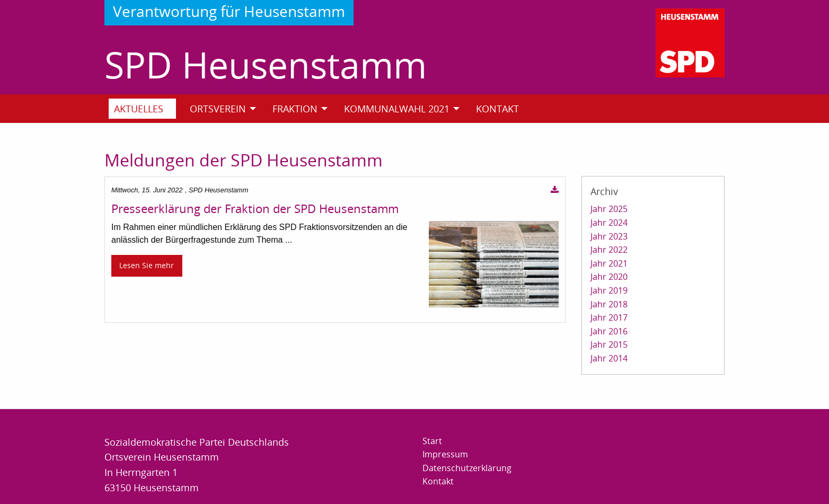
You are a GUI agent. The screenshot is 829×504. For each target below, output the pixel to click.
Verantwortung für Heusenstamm (229, 11)
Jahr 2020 (609, 277)
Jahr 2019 (609, 290)
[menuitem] (147, 109)
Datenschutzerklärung (467, 468)
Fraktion (295, 109)
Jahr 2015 (609, 344)
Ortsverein (218, 109)
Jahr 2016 (609, 331)
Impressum (445, 454)
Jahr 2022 (609, 250)
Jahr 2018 (609, 304)
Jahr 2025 (609, 209)
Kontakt (497, 109)
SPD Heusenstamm (266, 64)
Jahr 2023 (609, 236)
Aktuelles (139, 109)
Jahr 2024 (609, 223)
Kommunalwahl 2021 (397, 109)
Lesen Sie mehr (147, 265)
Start (432, 441)
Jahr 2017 (609, 317)
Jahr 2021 (609, 263)
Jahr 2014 (609, 358)
